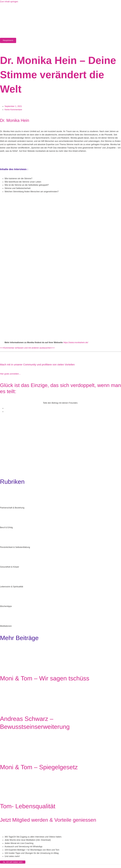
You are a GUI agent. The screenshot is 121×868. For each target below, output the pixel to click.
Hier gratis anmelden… (10, 374)
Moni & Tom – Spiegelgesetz (39, 767)
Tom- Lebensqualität (28, 806)
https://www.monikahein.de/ (76, 342)
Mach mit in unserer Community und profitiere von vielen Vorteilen (37, 365)
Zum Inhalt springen (9, 2)
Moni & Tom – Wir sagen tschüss (45, 678)
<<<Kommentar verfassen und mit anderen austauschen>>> (27, 348)
